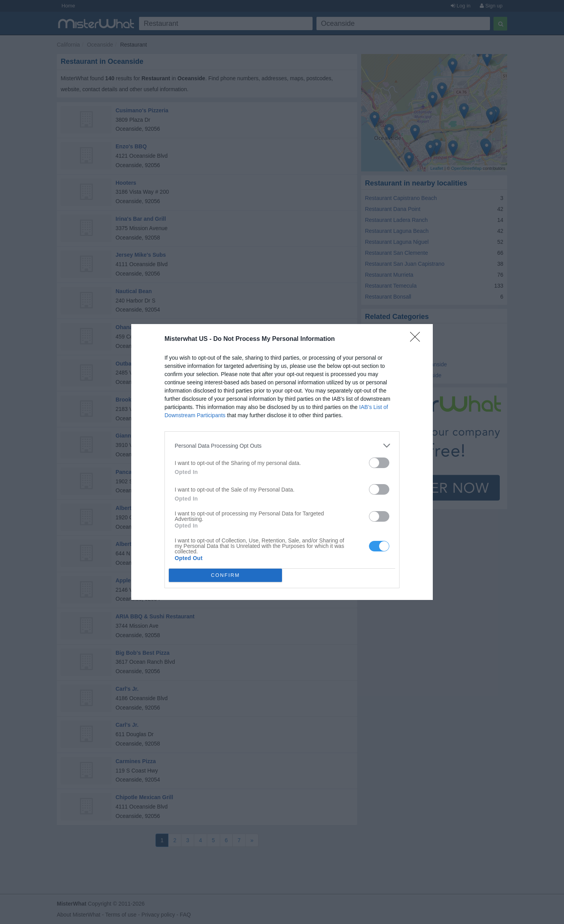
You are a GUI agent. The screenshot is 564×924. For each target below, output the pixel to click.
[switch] (379, 463)
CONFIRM (225, 575)
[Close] (418, 339)
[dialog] (282, 462)
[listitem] (282, 446)
